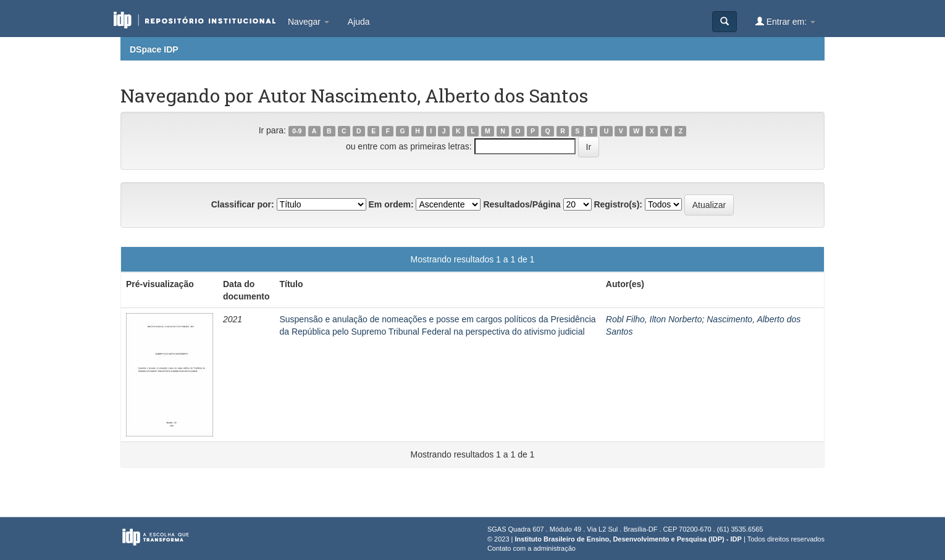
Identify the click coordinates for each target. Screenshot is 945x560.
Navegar (309, 22)
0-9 (297, 131)
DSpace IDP (154, 49)
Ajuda (359, 22)
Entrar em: (785, 21)
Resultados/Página (522, 204)
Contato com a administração (531, 548)
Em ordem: (391, 204)
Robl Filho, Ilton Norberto (654, 319)
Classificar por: (243, 204)
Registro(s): (618, 204)
